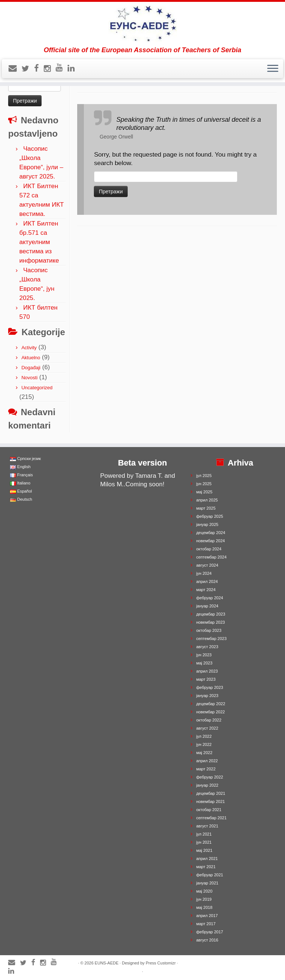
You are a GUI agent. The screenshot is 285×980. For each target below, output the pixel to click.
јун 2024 (204, 573)
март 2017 (206, 924)
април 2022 (207, 761)
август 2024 (207, 565)
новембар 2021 (211, 801)
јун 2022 (204, 744)
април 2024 (207, 581)
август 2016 (207, 940)
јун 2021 (204, 842)
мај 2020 (204, 891)
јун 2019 (204, 899)
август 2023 (207, 647)
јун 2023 (204, 655)
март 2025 (206, 508)
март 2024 (206, 590)
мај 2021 (204, 850)
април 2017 (207, 916)
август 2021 (207, 826)
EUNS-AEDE (107, 963)
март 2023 (206, 679)
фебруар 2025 (210, 516)
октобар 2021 (209, 810)
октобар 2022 (209, 720)
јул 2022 (204, 736)
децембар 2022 (211, 704)
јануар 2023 (207, 696)
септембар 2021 (212, 818)
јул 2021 (204, 834)
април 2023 (207, 671)
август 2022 (207, 728)
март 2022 (206, 769)
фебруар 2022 (210, 777)
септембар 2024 (212, 557)
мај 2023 (204, 663)
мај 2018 (204, 907)
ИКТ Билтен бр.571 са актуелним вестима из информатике (39, 242)
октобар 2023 (209, 630)
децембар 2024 (211, 533)
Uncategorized (37, 388)
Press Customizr (161, 963)
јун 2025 (204, 484)
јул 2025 (204, 476)
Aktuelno (31, 358)
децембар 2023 (211, 614)
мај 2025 (204, 492)
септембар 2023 (212, 639)
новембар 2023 (211, 622)
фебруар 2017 (210, 932)
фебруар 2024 (210, 598)
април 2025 (207, 500)
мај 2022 (204, 753)
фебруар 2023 (210, 687)
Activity (29, 348)
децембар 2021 (211, 793)
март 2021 (206, 867)
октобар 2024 (209, 549)
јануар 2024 (207, 606)
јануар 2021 (207, 883)
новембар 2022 (211, 712)
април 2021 (207, 859)
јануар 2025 (207, 524)
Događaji (31, 368)
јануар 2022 (207, 785)
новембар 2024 (211, 541)
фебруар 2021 (210, 875)
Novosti (30, 378)
